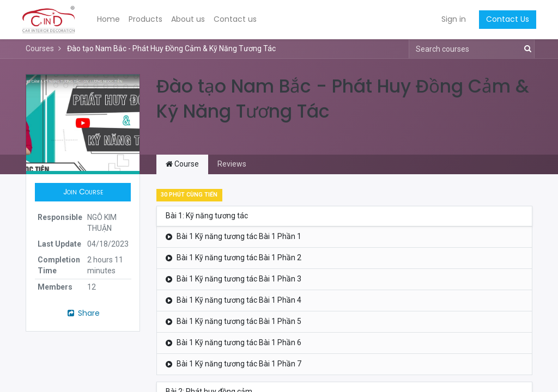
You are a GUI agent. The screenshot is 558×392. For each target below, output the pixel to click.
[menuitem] (112, 20)
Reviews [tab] (232, 164)
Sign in (450, 19)
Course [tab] (182, 164)
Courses (40, 48)
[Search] (526, 49)
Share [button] (83, 313)
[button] (83, 192)
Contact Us (504, 19)
